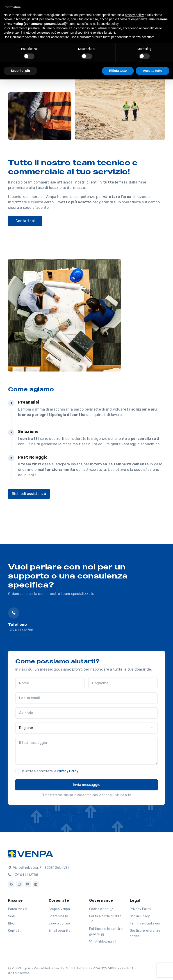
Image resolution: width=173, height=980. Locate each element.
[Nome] (50, 683)
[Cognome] (123, 683)
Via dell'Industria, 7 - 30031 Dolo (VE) (38, 868)
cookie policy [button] (109, 24)
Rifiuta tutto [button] (118, 71)
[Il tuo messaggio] (86, 751)
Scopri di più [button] (20, 71)
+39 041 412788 (21, 630)
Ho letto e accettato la (50, 771)
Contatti (15, 931)
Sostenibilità (58, 916)
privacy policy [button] (134, 15)
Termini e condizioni (145, 923)
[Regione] (86, 728)
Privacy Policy (68, 771)
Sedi (11, 916)
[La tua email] (86, 698)
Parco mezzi (18, 909)
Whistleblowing (103, 942)
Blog (11, 923)
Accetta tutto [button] (153, 71)
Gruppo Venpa (59, 909)
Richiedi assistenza (29, 494)
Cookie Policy (140, 916)
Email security (59, 931)
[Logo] (31, 853)
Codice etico (101, 909)
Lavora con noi (60, 923)
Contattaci (25, 221)
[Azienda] (86, 713)
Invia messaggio (87, 785)
